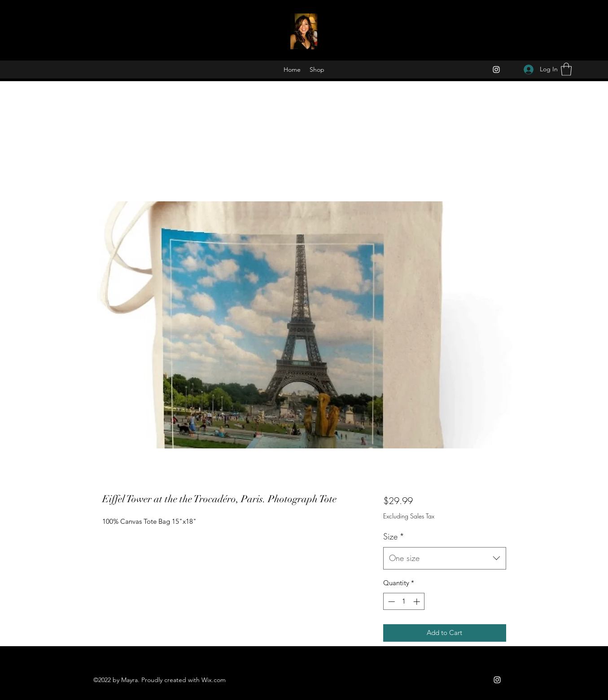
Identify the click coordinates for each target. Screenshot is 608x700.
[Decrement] (391, 602)
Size (394, 536)
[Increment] (418, 602)
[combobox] (444, 558)
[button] (566, 69)
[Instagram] (496, 70)
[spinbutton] (404, 602)
